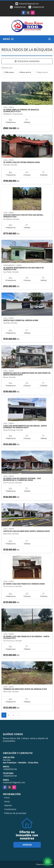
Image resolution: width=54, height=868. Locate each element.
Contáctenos (10, 809)
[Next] (18, 715)
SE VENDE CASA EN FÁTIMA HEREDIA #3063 (22, 162)
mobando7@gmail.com (14, 782)
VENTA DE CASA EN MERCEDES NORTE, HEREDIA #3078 (26, 531)
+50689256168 (19, 7)
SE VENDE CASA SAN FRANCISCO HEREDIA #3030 (24, 584)
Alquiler (8, 805)
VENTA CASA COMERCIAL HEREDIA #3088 (21, 320)
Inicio (7, 798)
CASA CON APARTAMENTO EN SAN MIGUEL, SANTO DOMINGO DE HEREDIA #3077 (25, 427)
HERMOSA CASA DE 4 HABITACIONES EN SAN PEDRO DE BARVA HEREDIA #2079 (27, 374)
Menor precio (25, 72)
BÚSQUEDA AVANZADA (27, 61)
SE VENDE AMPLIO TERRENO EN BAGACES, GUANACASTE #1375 (21, 111)
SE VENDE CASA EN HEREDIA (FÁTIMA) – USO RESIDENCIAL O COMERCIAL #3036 (22, 479)
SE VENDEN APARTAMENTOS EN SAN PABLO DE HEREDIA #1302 (24, 269)
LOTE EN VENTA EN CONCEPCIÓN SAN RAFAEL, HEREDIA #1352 (23, 216)
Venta (7, 801)
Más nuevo (9, 72)
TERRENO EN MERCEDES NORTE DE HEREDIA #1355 (25, 689)
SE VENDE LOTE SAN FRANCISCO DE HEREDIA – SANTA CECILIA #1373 (26, 637)
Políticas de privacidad (15, 813)
